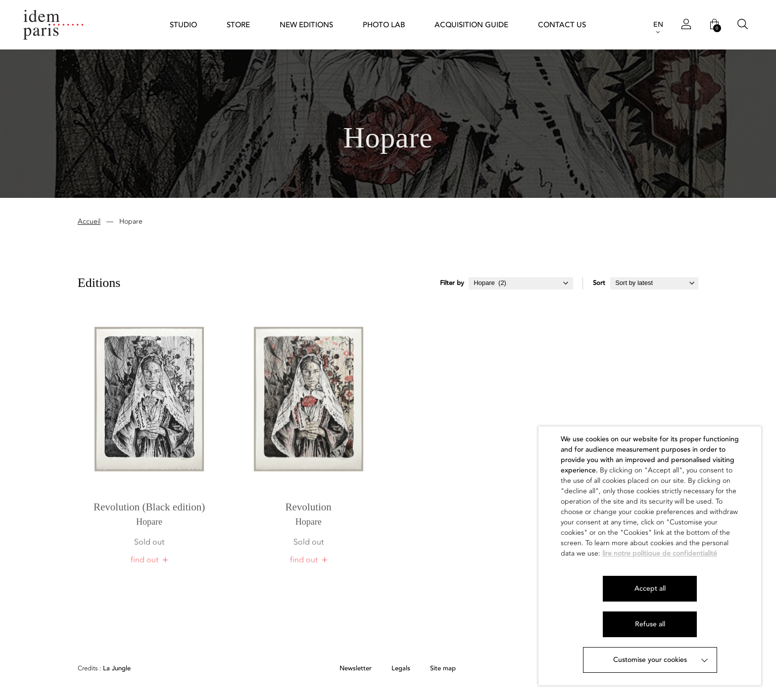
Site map (443, 669)
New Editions (306, 25)
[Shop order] (654, 284)
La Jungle (104, 669)
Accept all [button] (650, 588)
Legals (401, 669)
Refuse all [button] (650, 624)
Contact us (562, 25)
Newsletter (356, 669)
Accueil (89, 222)
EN (658, 24)
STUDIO (183, 25)
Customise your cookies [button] (650, 660)
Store (238, 25)
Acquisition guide (471, 25)
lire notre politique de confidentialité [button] (660, 553)
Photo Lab (384, 25)
